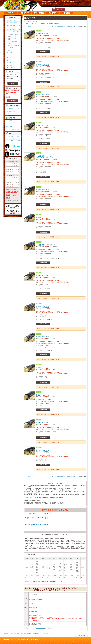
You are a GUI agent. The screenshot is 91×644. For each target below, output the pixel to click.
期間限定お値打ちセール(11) (14, 26)
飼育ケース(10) (11, 60)
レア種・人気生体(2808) (14, 29)
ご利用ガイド (7, 634)
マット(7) (10, 55)
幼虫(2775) (10, 50)
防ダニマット (49, 490)
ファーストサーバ (84, 642)
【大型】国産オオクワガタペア (45, 156)
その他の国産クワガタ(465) (14, 42)
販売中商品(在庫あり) (13, 23)
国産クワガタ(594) (13, 36)
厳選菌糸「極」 (11, 111)
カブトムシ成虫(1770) (13, 32)
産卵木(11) (10, 53)
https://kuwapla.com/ (37, 525)
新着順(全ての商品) (72, 27)
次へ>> (30, 27)
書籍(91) (10, 62)
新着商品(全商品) (12, 20)
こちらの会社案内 (41, 628)
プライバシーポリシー (46, 634)
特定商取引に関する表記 (33, 634)
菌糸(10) (10, 58)
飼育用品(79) (11, 65)
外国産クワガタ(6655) (14, 45)
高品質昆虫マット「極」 (14, 108)
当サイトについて (21, 634)
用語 (9, 124)
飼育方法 (10, 126)
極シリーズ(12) (11, 67)
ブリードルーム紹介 (13, 114)
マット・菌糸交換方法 (13, 129)
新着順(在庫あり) (61, 27)
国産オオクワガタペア (43, 34)
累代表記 (10, 121)
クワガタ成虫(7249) (13, 34)
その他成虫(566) (12, 48)
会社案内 (14, 634)
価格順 (54, 27)
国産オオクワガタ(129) (13, 39)
